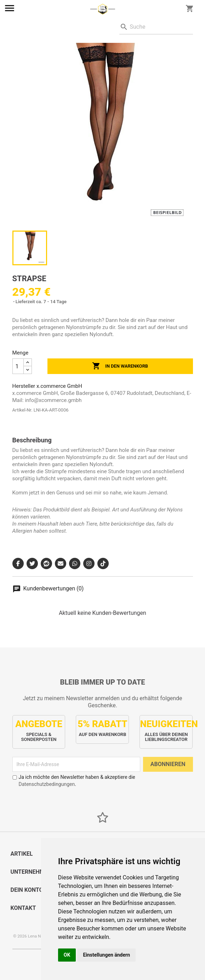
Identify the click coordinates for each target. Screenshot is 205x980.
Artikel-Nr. (22, 410)
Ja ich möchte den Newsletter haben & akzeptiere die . (74, 781)
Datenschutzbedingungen (47, 784)
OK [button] (67, 955)
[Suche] (156, 27)
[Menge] (18, 366)
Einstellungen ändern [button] (106, 955)
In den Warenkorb (120, 366)
